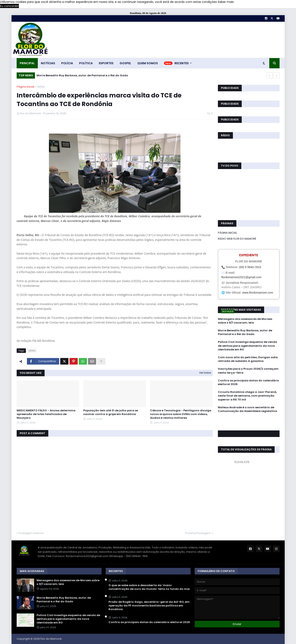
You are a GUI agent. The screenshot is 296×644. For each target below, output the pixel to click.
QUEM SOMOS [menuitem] (148, 63)
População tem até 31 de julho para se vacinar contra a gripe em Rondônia (111, 412)
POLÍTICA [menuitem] (86, 63)
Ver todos (205, 373)
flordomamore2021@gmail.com (242, 277)
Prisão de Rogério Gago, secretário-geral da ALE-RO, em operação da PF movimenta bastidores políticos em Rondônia (149, 606)
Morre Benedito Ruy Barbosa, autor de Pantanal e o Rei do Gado (82, 75)
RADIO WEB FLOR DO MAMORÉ (237, 239)
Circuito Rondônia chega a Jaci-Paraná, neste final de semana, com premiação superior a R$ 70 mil (247, 396)
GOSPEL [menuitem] (125, 63)
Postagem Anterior (31, 533)
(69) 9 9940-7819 (250, 267)
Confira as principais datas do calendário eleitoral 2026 (248, 382)
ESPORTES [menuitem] (106, 63)
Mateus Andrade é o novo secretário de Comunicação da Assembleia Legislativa (247, 409)
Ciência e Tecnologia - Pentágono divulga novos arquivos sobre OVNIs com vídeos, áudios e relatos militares (181, 414)
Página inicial (25, 87)
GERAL (41, 87)
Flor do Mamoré (51, 639)
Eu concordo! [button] (9, 6)
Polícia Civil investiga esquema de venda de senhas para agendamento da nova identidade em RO (247, 346)
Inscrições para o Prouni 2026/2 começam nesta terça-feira (248, 371)
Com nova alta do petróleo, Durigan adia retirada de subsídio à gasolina (248, 359)
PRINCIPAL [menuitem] (27, 63)
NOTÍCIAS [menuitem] (48, 63)
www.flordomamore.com (258, 293)
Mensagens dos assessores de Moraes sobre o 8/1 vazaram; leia (245, 321)
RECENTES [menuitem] (182, 63)
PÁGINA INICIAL (227, 233)
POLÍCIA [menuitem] (67, 63)
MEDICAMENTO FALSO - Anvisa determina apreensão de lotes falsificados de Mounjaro (46, 414)
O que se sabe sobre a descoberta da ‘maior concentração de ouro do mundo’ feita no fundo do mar (149, 587)
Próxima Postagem (198, 533)
